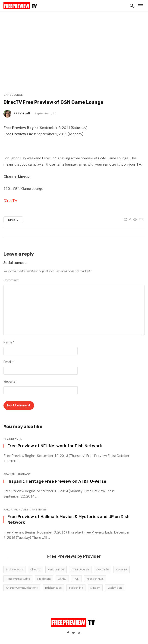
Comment (11, 280)
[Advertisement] (74, 46)
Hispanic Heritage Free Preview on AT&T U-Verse (57, 481)
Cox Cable (102, 569)
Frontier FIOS (95, 579)
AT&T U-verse (80, 569)
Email (9, 362)
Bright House (53, 588)
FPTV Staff (22, 113)
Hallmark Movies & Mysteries (25, 510)
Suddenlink (76, 588)
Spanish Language (17, 474)
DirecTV (10, 200)
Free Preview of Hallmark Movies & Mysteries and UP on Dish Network (68, 519)
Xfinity (62, 579)
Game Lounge (13, 95)
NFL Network (13, 439)
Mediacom (44, 579)
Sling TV (95, 588)
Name (9, 342)
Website (9, 382)
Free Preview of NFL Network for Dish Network (55, 446)
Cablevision (115, 588)
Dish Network (14, 569)
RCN (76, 579)
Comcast (122, 569)
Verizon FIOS (56, 569)
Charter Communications (22, 588)
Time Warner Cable (18, 579)
